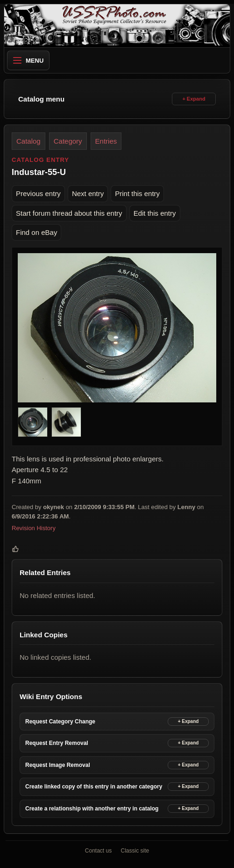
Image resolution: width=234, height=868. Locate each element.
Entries (106, 141)
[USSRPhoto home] (117, 26)
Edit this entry (155, 213)
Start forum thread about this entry (69, 213)
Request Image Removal (58, 765)
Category (68, 141)
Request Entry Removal (57, 743)
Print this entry (137, 193)
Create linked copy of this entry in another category (94, 787)
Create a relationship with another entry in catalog (92, 809)
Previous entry (38, 193)
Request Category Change (60, 722)
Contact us (98, 851)
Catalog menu (41, 99)
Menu (28, 61)
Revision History (34, 528)
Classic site (135, 851)
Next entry (88, 193)
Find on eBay (36, 232)
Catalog (28, 141)
